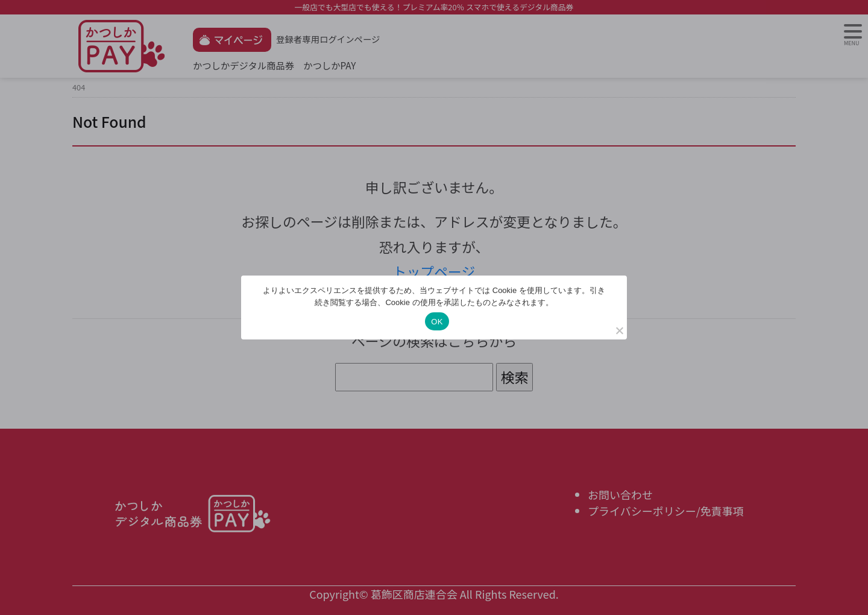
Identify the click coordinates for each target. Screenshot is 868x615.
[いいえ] (619, 330)
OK (437, 322)
